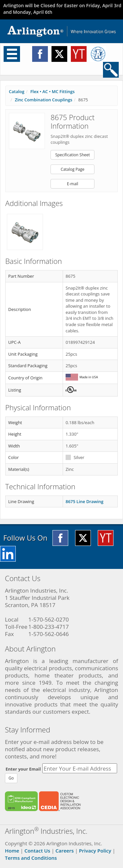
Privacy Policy (95, 851)
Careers (65, 851)
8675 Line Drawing (84, 501)
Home (12, 851)
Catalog (17, 91)
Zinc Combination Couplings (43, 100)
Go (11, 778)
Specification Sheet (72, 155)
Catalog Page (72, 169)
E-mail (72, 184)
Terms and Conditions (31, 858)
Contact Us (37, 851)
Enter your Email (23, 769)
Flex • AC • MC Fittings (52, 91)
